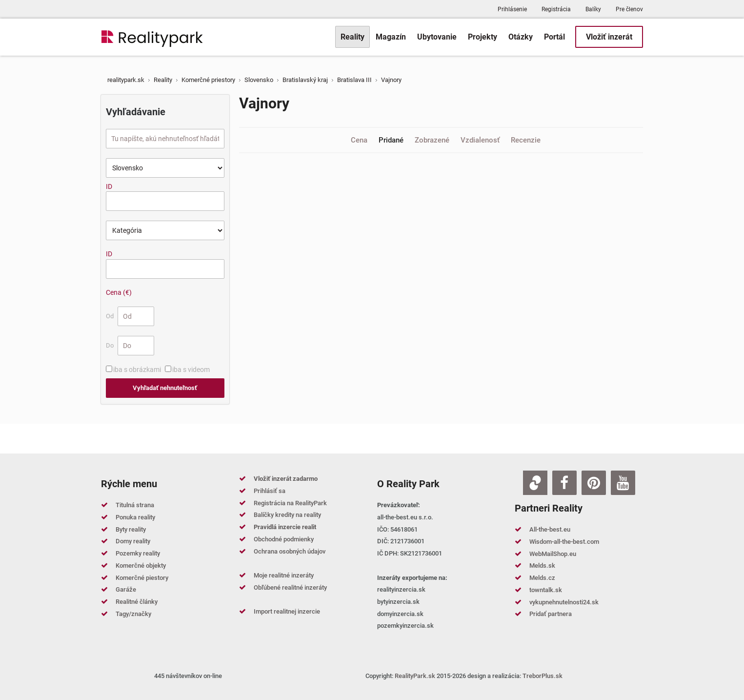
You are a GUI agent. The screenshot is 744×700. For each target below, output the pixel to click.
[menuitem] (352, 37)
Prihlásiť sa (270, 491)
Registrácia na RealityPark (290, 503)
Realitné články (137, 602)
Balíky (593, 9)
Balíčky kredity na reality (287, 515)
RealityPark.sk (415, 676)
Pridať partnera (551, 614)
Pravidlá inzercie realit (285, 527)
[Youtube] (623, 483)
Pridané (392, 140)
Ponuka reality (135, 517)
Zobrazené (433, 140)
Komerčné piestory (142, 578)
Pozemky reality (138, 553)
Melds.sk (542, 566)
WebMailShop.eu (553, 554)
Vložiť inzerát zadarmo (286, 479)
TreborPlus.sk (543, 676)
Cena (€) (119, 292)
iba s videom (191, 370)
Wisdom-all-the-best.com (564, 542)
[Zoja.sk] (535, 483)
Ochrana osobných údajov (290, 551)
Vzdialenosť (481, 140)
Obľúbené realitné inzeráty (290, 587)
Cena (360, 140)
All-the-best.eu (550, 529)
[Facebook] (564, 483)
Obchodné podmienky (284, 539)
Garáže (126, 589)
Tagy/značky (133, 614)
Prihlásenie (512, 9)
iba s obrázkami (137, 370)
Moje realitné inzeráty (284, 575)
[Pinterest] (594, 483)
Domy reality (133, 541)
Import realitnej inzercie (287, 611)
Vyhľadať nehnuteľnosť (165, 388)
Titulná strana (135, 505)
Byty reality (131, 529)
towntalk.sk (546, 590)
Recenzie (526, 140)
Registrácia (556, 9)
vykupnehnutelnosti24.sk (564, 602)
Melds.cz (542, 578)
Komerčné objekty (141, 566)
